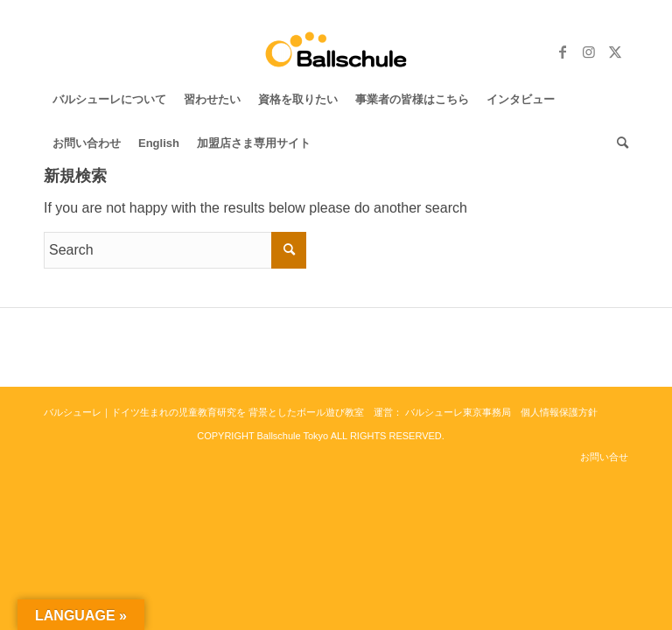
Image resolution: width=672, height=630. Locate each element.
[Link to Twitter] (615, 52)
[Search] (618, 143)
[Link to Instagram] (589, 52)
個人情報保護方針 (559, 412)
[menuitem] (109, 100)
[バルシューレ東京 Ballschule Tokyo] (336, 52)
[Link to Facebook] (563, 52)
